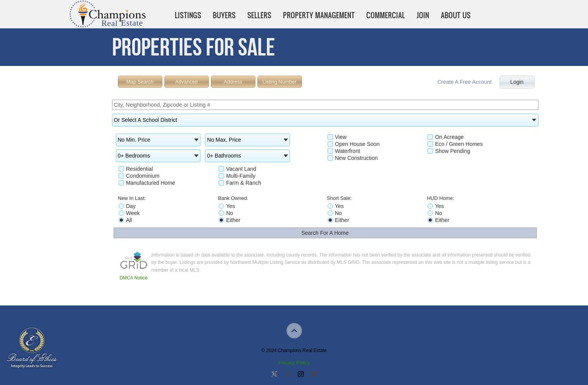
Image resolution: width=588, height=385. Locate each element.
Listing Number (279, 82)
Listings (188, 15)
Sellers (259, 15)
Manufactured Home (147, 183)
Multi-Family (237, 176)
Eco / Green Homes (455, 144)
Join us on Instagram (300, 375)
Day (127, 206)
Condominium (139, 176)
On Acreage (446, 137)
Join (423, 15)
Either (229, 220)
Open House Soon (353, 144)
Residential (136, 169)
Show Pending (449, 151)
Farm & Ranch (240, 183)
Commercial (386, 15)
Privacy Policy (294, 363)
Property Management (319, 15)
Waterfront (344, 151)
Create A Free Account (464, 82)
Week (129, 213)
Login (517, 82)
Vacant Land (237, 169)
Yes (227, 206)
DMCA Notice (134, 278)
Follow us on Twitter (274, 375)
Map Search (140, 82)
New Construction (353, 158)
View (337, 137)
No (226, 213)
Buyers (224, 15)
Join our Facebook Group (288, 375)
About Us (456, 15)
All (125, 220)
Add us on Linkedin (314, 375)
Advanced (186, 82)
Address (233, 82)
